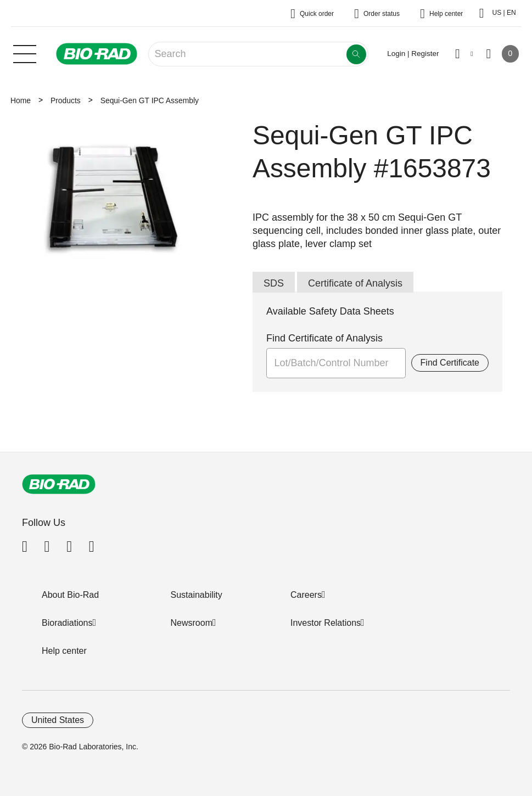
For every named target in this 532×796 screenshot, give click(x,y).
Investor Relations (326, 623)
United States (58, 720)
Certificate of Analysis (355, 283)
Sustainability (197, 595)
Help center (64, 651)
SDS (274, 283)
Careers (306, 595)
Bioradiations (67, 623)
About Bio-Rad (70, 595)
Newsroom (192, 623)
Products (66, 100)
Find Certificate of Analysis (324, 338)
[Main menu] (25, 53)
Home (21, 100)
